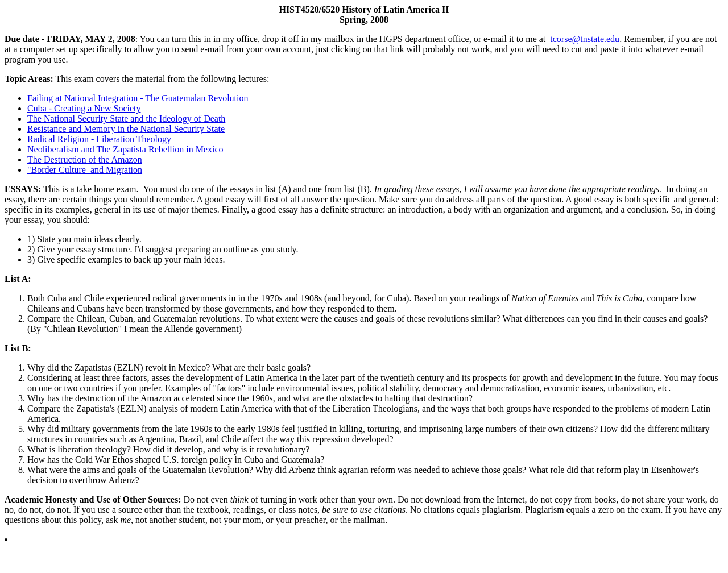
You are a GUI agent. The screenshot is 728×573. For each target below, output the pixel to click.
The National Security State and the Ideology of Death (126, 119)
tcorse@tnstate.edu (585, 39)
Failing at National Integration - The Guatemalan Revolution (138, 98)
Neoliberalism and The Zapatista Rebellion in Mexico (127, 149)
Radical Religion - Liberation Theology (100, 139)
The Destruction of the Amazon (85, 159)
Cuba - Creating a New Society (84, 108)
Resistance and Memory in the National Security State (126, 129)
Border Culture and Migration (87, 170)
